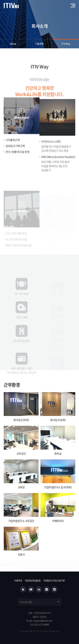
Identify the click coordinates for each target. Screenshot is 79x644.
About (13, 44)
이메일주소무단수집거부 (54, 581)
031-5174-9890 (42, 624)
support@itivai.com (43, 620)
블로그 (23, 589)
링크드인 (39, 589)
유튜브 (31, 589)
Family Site (26, 602)
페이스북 (47, 589)
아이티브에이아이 (11, 6)
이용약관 (18, 581)
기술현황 (39, 44)
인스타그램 (54, 589)
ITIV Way (66, 44)
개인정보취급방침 (33, 581)
